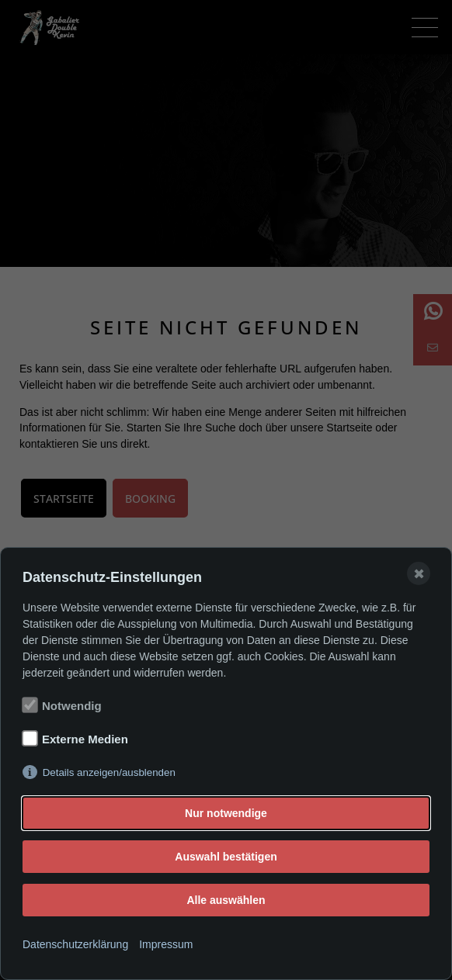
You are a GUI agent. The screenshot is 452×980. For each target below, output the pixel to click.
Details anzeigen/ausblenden (109, 772)
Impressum (166, 944)
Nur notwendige (226, 813)
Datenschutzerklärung (75, 944)
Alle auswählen (226, 900)
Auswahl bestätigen (226, 857)
